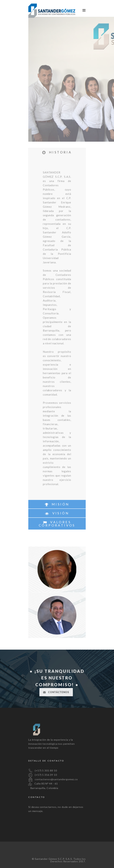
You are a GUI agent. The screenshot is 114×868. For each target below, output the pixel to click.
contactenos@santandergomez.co (53, 779)
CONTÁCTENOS (56, 692)
